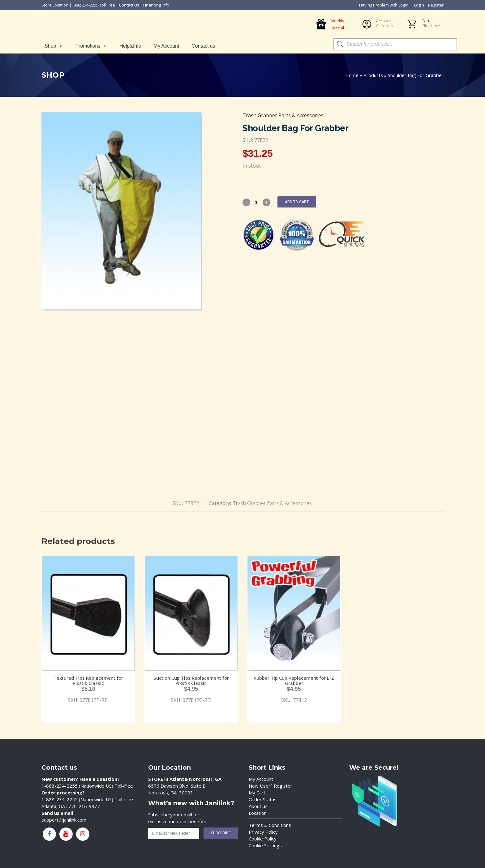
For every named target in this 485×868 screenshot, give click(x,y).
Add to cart (297, 202)
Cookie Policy (263, 839)
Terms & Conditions (270, 825)
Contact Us (129, 5)
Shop (54, 46)
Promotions (91, 46)
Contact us (203, 46)
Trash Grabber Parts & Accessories (283, 115)
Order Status (263, 799)
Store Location (55, 5)
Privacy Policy (263, 832)
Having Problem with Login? (385, 5)
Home (352, 75)
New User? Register (270, 786)
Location (258, 813)
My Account (167, 46)
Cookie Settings (265, 845)
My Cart (257, 793)
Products (373, 75)
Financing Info (156, 5)
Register (436, 5)
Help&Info (130, 46)
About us (258, 806)
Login (419, 5)
